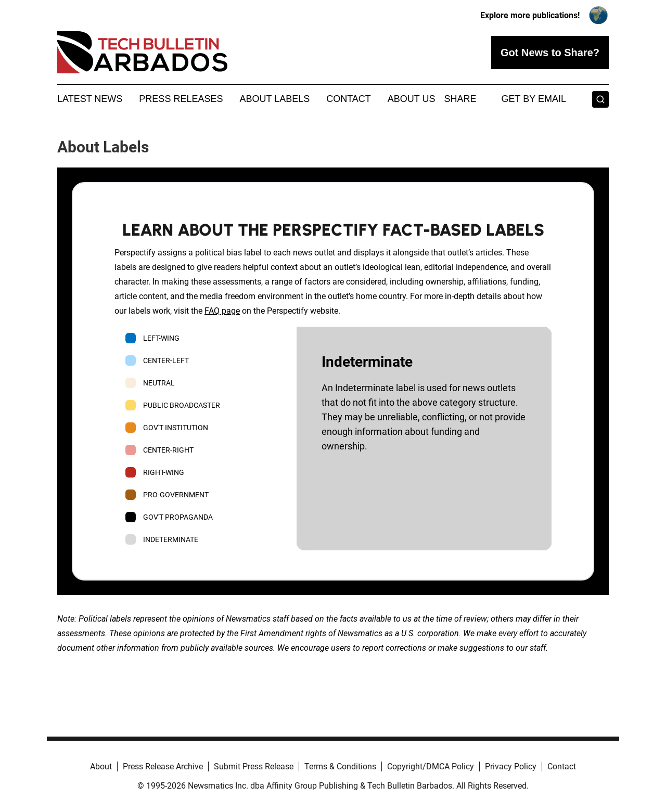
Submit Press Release (254, 766)
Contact (349, 99)
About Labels (274, 99)
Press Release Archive (163, 766)
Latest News (90, 99)
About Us (412, 99)
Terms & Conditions (340, 766)
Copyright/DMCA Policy (431, 766)
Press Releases (181, 99)
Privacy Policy (511, 766)
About (101, 766)
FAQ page (222, 311)
